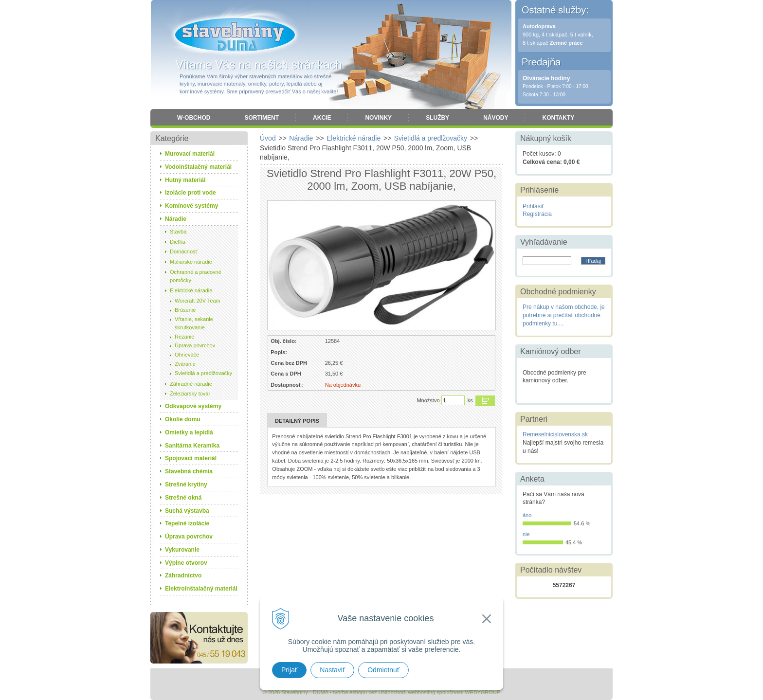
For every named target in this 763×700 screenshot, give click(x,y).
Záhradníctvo (183, 575)
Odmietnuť (383, 670)
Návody (496, 118)
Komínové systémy (191, 206)
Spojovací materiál (191, 458)
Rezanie (184, 337)
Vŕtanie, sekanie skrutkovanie (194, 323)
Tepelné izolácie (187, 523)
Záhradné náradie (191, 384)
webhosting (422, 692)
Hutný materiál (185, 180)
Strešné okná (183, 498)
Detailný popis (297, 421)
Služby (437, 118)
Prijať (289, 670)
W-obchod (194, 118)
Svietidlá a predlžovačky (203, 373)
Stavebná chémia (189, 471)
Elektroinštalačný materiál (201, 589)
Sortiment (262, 118)
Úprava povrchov (195, 345)
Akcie (322, 118)
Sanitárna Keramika (192, 446)
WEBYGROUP (482, 692)
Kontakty (558, 118)
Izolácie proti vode (191, 193)
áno (527, 515)
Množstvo (428, 400)
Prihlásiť (533, 206)
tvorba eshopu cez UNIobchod (369, 692)
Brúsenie (185, 310)
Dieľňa (178, 242)
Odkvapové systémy (193, 406)
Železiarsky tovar (190, 394)
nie (526, 534)
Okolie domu (183, 419)
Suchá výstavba (187, 511)
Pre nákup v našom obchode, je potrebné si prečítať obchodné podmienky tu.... (564, 315)
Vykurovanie (182, 550)
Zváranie (185, 364)
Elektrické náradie (191, 290)
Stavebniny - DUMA (235, 35)
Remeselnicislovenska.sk (555, 434)
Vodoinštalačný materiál (198, 167)
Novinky (378, 118)
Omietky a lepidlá (189, 432)
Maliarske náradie (191, 262)
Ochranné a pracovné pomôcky (196, 276)
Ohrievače (187, 355)
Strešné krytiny (186, 485)
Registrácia (537, 214)
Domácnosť (184, 251)
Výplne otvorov (186, 563)
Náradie (176, 219)
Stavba (178, 232)
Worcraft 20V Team (198, 301)
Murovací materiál (190, 154)
